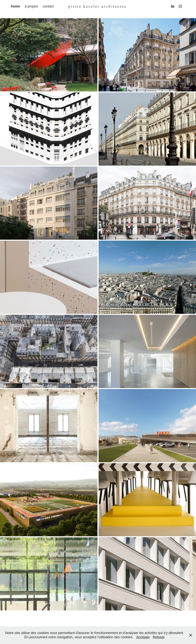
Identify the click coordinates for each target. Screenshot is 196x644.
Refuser (159, 637)
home (15, 6)
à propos (31, 6)
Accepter (143, 637)
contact (48, 6)
